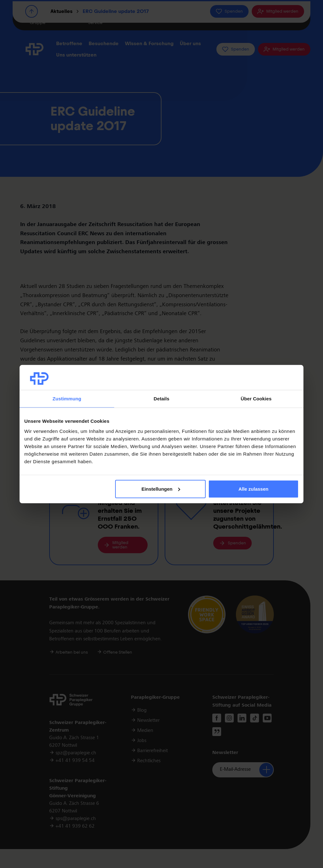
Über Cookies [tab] (256, 399)
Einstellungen (161, 489)
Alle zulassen (253, 489)
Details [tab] (161, 399)
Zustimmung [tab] (67, 399)
